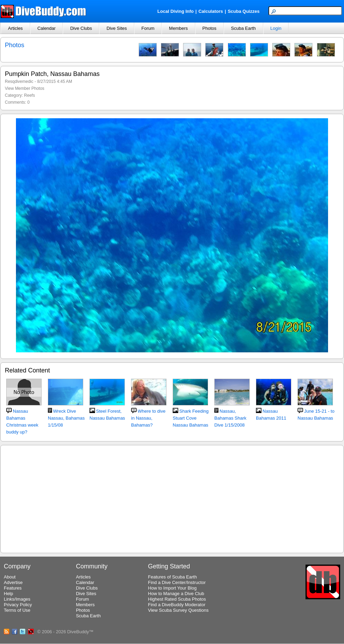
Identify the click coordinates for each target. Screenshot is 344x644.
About (10, 577)
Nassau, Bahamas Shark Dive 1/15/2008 (230, 418)
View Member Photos (25, 88)
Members (178, 28)
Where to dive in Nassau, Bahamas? (148, 418)
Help (8, 594)
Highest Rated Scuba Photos (177, 599)
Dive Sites (117, 28)
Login (276, 28)
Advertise (13, 582)
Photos (209, 28)
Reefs (29, 95)
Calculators (211, 11)
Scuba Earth (243, 28)
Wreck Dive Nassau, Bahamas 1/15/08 (66, 418)
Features (13, 588)
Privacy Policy (18, 605)
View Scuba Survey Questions (178, 610)
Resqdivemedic (19, 81)
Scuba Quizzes (244, 11)
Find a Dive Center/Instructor (177, 582)
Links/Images (17, 599)
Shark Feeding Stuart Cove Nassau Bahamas (191, 418)
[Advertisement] (172, 498)
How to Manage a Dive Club (176, 594)
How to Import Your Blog (172, 588)
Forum (148, 28)
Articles (15, 28)
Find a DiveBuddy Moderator (177, 605)
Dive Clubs (81, 28)
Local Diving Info (176, 11)
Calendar (47, 28)
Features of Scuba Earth (173, 577)
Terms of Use (17, 610)
